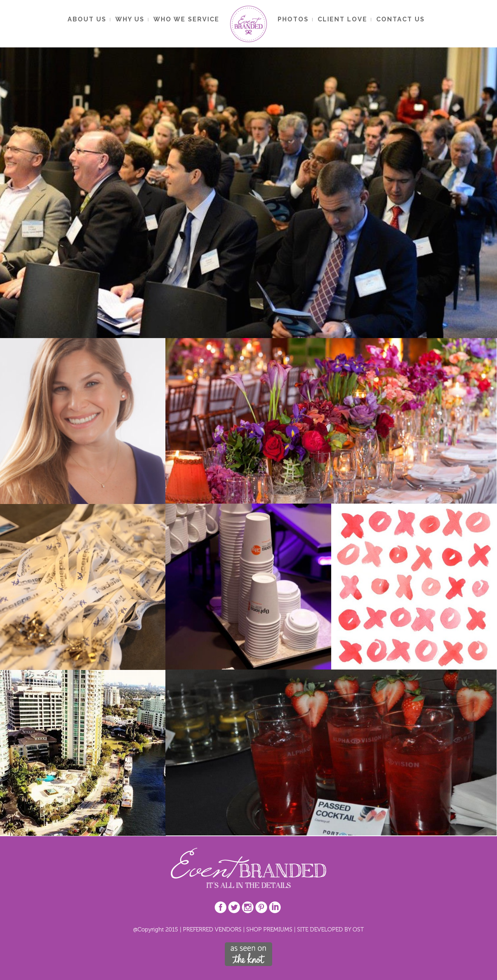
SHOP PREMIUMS (269, 929)
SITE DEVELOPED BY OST (330, 929)
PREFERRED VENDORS (212, 929)
